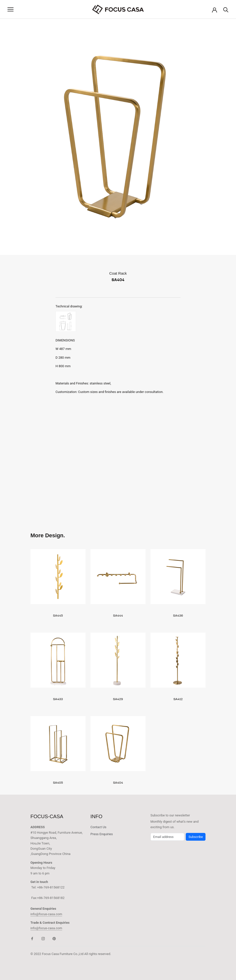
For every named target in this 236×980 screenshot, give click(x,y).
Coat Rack (118, 273)
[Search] (226, 9)
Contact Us (98, 827)
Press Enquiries (102, 834)
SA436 (178, 615)
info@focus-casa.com (46, 914)
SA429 (118, 699)
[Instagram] (43, 938)
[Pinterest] (54, 938)
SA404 (118, 782)
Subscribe (196, 837)
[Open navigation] (10, 9)
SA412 (178, 699)
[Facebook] (32, 938)
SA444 (118, 615)
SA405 (58, 782)
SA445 (58, 615)
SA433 (58, 699)
